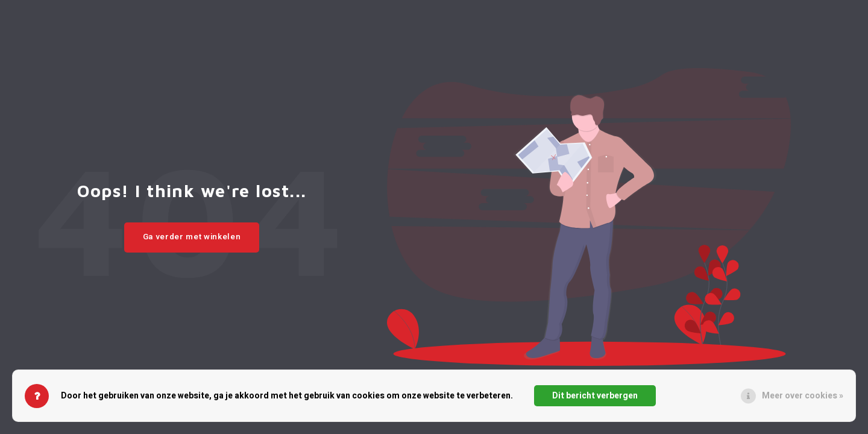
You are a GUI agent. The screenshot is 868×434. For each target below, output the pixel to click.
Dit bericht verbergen (595, 396)
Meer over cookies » (803, 396)
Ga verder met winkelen (192, 237)
